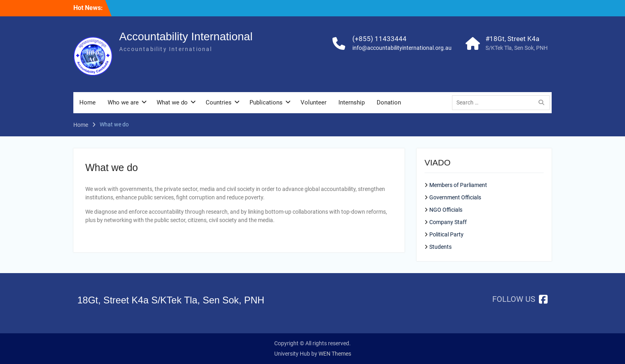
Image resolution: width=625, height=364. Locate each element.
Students (440, 247)
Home (87, 102)
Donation (389, 102)
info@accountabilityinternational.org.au (402, 48)
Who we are (123, 102)
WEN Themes (335, 354)
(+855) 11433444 (379, 39)
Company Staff (448, 222)
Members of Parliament (458, 185)
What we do (172, 102)
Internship (352, 102)
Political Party (446, 234)
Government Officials (455, 197)
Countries (219, 102)
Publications (266, 102)
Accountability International (186, 36)
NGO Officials (446, 210)
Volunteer (313, 102)
